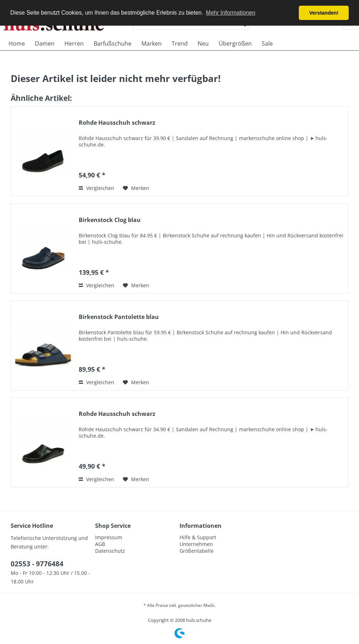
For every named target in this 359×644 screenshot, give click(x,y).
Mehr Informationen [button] (231, 13)
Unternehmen (196, 544)
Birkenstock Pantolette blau (119, 317)
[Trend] (180, 43)
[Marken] (152, 43)
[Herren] (74, 43)
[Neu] (203, 43)
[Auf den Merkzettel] (136, 188)
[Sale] (267, 43)
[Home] (17, 43)
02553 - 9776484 (37, 564)
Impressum (109, 537)
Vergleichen (97, 188)
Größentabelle (197, 551)
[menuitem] (17, 43)
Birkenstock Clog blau (110, 220)
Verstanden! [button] (324, 13)
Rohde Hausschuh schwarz (117, 123)
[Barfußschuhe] (113, 43)
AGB (100, 544)
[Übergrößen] (235, 43)
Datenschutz (110, 551)
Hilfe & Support (198, 537)
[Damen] (45, 43)
